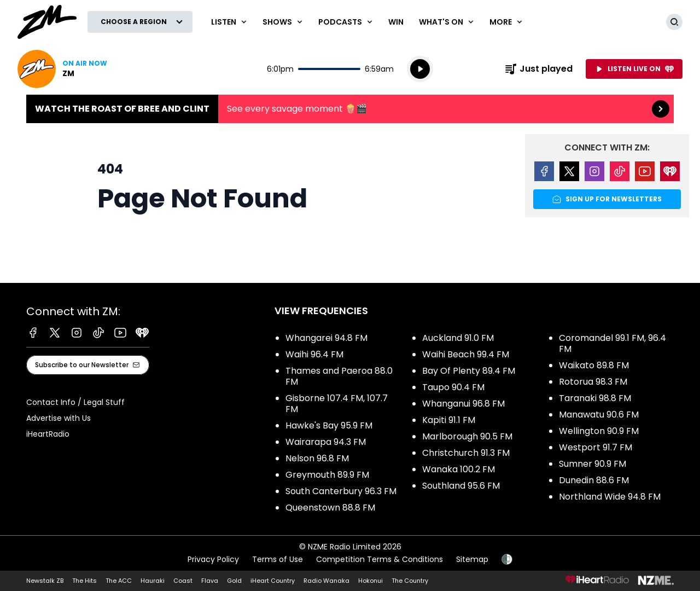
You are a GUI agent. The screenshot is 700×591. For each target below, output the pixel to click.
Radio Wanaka (326, 581)
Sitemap (472, 559)
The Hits (84, 581)
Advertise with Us (59, 418)
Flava (210, 581)
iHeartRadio (48, 434)
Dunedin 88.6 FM (594, 480)
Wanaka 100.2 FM (459, 469)
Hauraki (153, 581)
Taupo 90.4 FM (453, 387)
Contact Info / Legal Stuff (75, 402)
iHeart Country (273, 581)
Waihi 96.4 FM (314, 354)
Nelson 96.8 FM (317, 458)
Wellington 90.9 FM (599, 431)
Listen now (62, 69)
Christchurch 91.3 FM (466, 453)
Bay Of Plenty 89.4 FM (469, 371)
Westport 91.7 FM (596, 447)
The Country (410, 581)
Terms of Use (278, 559)
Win (396, 22)
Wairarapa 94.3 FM (326, 442)
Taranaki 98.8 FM (595, 398)
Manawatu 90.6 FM (599, 415)
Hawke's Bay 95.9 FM (329, 425)
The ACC (119, 581)
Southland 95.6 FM (461, 486)
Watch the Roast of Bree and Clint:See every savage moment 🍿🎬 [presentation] (350, 109)
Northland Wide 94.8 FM (610, 497)
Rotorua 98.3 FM (593, 382)
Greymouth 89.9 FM (327, 475)
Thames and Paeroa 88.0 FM (339, 376)
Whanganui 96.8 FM (463, 404)
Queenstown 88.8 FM (330, 508)
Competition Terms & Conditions (380, 559)
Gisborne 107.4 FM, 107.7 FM (337, 404)
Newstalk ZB (45, 581)
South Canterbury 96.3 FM (341, 491)
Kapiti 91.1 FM (449, 420)
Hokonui (371, 581)
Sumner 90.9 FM (593, 464)
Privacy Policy (213, 559)
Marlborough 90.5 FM (467, 436)
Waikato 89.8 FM (594, 365)
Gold (234, 581)
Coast (183, 581)
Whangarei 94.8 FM (326, 338)
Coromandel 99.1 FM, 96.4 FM (612, 343)
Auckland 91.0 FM (458, 338)
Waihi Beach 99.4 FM (466, 354)
